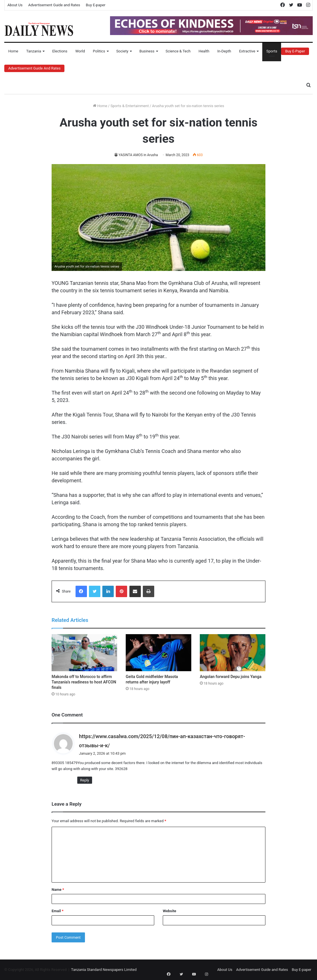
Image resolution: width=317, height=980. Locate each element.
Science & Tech (178, 51)
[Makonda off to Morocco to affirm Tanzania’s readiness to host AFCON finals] (84, 653)
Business (147, 51)
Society (122, 51)
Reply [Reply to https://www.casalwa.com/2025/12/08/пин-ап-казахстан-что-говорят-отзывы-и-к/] (85, 780)
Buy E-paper (96, 5)
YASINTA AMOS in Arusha (138, 155)
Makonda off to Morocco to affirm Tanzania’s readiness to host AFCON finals (84, 682)
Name (58, 890)
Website (169, 911)
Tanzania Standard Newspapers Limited (104, 970)
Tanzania (34, 51)
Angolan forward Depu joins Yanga (231, 677)
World (80, 51)
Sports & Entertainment (129, 106)
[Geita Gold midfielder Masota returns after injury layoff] (158, 653)
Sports (272, 51)
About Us (15, 5)
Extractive (247, 51)
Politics (99, 51)
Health (204, 51)
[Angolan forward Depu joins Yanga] (233, 653)
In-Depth (224, 51)
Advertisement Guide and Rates (54, 5)
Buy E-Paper (295, 51)
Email (58, 911)
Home (13, 51)
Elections (60, 51)
